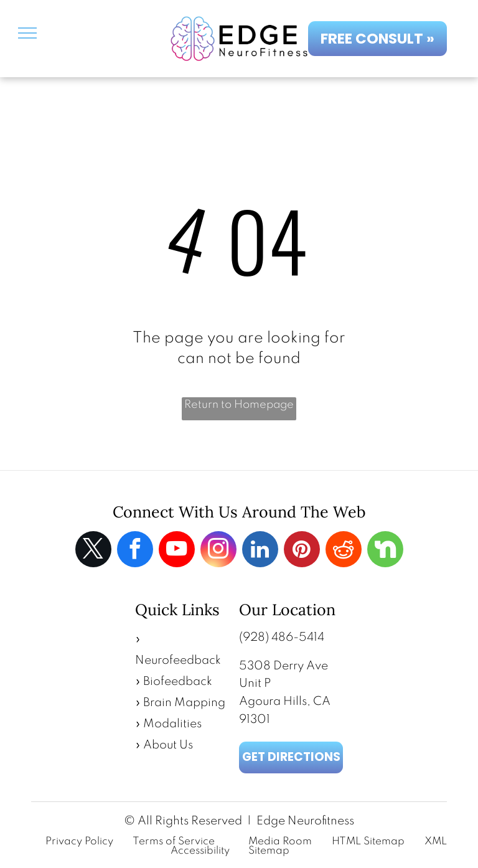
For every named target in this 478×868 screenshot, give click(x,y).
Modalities (172, 724)
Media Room (280, 842)
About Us (168, 745)
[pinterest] (302, 551)
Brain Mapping (184, 703)
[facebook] (135, 551)
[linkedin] (260, 551)
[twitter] (93, 551)
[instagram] (218, 551)
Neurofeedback (178, 660)
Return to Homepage (239, 405)
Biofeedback (178, 682)
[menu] (27, 33)
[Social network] (385, 551)
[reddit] (344, 551)
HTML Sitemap (368, 842)
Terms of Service (174, 842)
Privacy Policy (79, 842)
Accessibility (200, 851)
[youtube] (177, 551)
